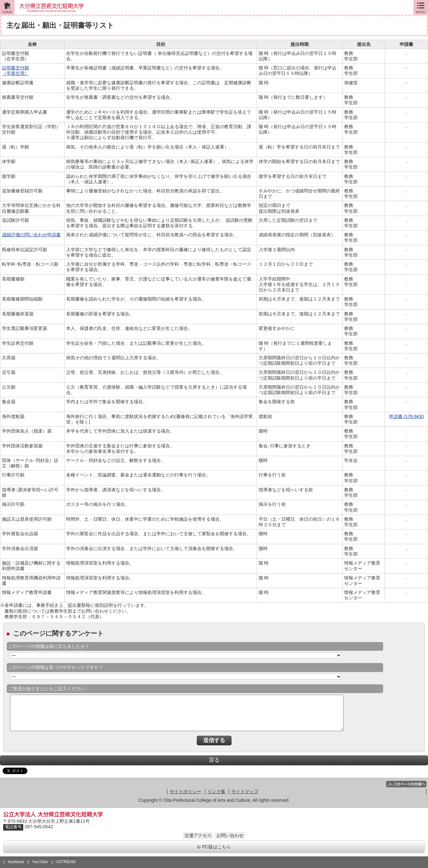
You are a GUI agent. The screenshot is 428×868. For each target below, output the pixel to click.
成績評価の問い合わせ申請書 (31, 235)
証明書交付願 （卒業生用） (15, 71)
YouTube (40, 862)
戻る (214, 760)
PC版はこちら (214, 847)
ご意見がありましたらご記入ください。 (49, 689)
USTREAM (66, 862)
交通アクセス (198, 835)
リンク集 (216, 791)
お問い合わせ (230, 835)
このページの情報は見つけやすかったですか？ (56, 667)
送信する (214, 740)
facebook (16, 862)
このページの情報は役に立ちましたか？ (49, 646)
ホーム (7, 7)
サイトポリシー (185, 791)
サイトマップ (245, 791)
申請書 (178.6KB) (407, 416)
